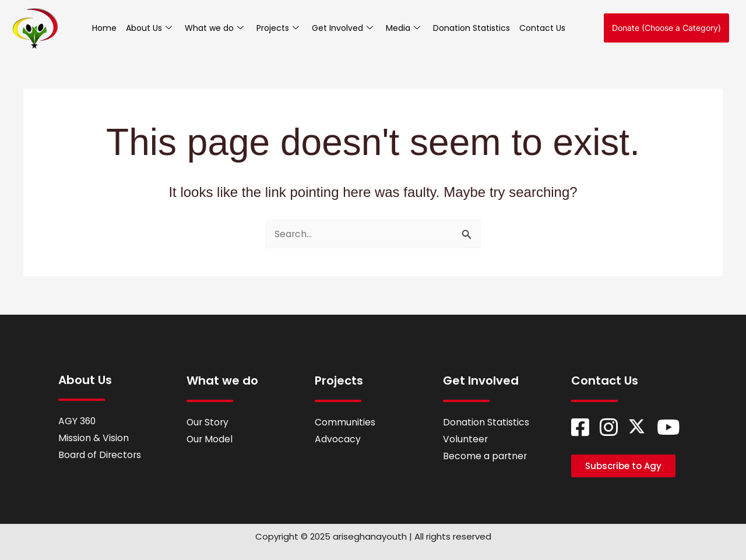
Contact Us (542, 28)
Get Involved (342, 28)
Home (104, 28)
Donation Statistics (471, 28)
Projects (278, 28)
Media (403, 28)
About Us (149, 28)
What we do (214, 28)
